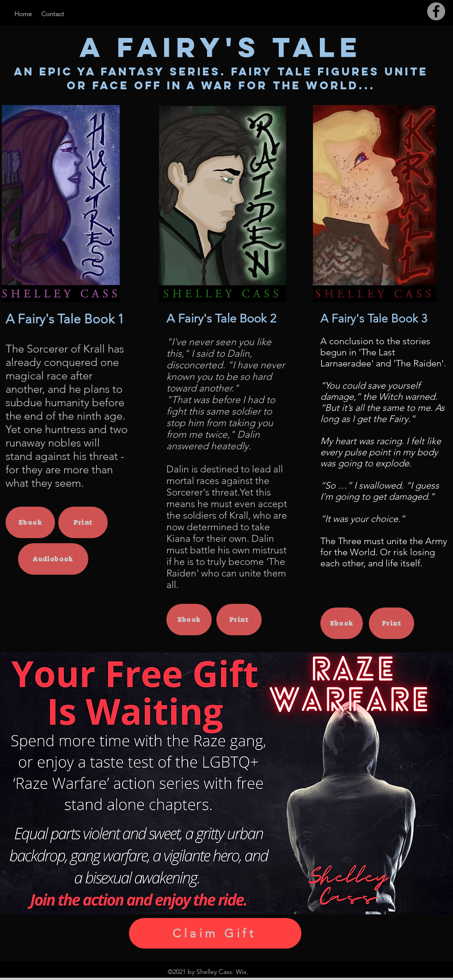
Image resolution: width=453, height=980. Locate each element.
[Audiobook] (53, 559)
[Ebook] (30, 522)
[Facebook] (436, 11)
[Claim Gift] (215, 933)
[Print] (83, 522)
